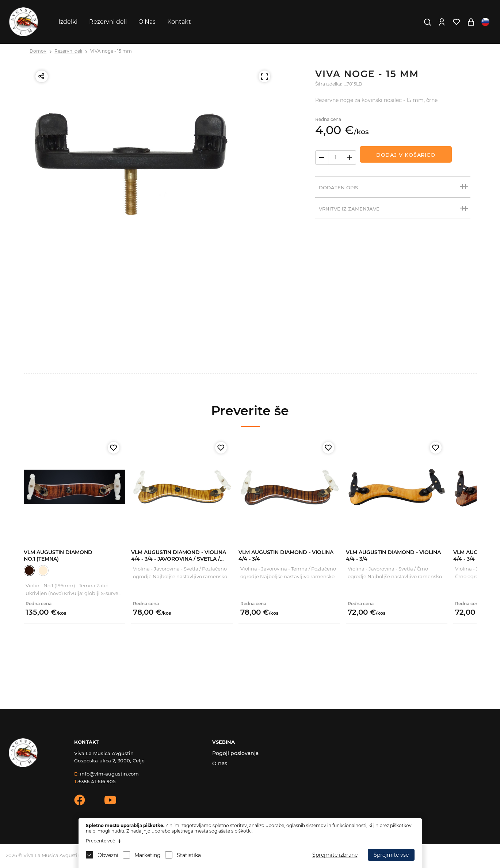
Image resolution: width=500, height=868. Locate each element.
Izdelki (68, 22)
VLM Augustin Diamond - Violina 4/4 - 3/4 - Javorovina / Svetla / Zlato (179, 559)
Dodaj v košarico (406, 155)
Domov (38, 51)
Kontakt (179, 22)
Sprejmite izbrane (335, 855)
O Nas (147, 22)
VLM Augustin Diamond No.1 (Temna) (58, 556)
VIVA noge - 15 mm (111, 51)
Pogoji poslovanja (235, 753)
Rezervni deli (108, 22)
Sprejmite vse (391, 855)
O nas (220, 763)
